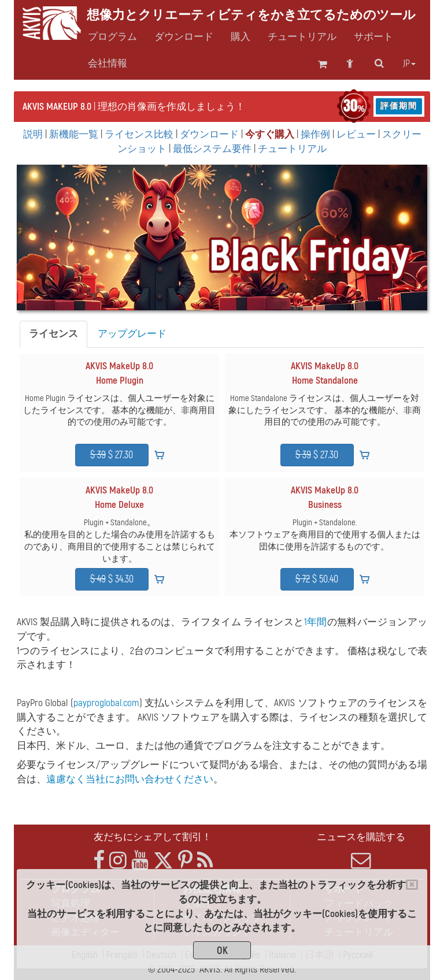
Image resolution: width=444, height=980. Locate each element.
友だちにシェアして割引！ (153, 837)
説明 (33, 134)
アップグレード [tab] (132, 334)
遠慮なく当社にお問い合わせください (130, 779)
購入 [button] (240, 37)
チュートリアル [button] (302, 37)
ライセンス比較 (139, 134)
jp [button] (409, 64)
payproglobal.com (106, 703)
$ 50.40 (317, 579)
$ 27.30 (112, 455)
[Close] (412, 885)
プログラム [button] (112, 37)
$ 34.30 (112, 579)
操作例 (315, 134)
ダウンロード (184, 37)
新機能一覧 (74, 134)
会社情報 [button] (108, 64)
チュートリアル (292, 149)
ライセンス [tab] (53, 334)
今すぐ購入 (270, 134)
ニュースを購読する (361, 851)
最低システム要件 (212, 149)
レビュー (356, 134)
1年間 (316, 622)
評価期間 (399, 106)
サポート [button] (373, 37)
